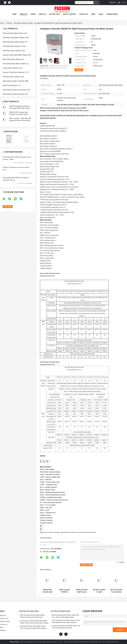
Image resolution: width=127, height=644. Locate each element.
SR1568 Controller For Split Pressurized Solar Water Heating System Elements (99, 591)
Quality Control (69, 14)
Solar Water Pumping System (14, 94)
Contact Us (84, 14)
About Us (42, 14)
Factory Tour (54, 14)
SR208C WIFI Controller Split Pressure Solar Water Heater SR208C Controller (47, 591)
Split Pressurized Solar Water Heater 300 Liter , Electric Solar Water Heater (65, 616)
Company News (112, 14)
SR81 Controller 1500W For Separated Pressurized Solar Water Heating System (65, 591)
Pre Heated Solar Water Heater (14, 64)
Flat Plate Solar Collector (12, 46)
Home (14, 14)
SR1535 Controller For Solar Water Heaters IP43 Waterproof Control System (116, 591)
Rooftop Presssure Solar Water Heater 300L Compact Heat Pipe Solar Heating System (33, 627)
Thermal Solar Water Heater (13, 33)
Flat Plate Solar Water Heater (13, 38)
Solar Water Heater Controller (23, 23)
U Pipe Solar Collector (11, 68)
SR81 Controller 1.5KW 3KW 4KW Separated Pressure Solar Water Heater (20, 120)
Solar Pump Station (10, 85)
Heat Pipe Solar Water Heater (14, 42)
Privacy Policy (14, 642)
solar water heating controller (86, 532)
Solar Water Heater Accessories (15, 90)
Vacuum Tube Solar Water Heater (15, 55)
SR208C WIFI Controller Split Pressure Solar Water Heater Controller (19, 114)
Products (24, 14)
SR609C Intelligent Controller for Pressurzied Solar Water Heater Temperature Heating (20, 108)
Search (96, 3)
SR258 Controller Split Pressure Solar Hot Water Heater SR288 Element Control (82, 591)
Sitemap (3, 630)
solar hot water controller (51, 532)
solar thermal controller (68, 532)
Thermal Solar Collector (11, 77)
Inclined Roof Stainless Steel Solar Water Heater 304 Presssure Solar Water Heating (34, 622)
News (93, 14)
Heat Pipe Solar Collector (12, 51)
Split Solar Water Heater (12, 59)
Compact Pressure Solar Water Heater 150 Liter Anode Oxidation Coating (66, 627)
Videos (33, 14)
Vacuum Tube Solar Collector (14, 72)
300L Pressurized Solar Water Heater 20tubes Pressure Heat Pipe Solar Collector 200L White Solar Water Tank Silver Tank (33, 616)
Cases (101, 14)
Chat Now (112, 2)
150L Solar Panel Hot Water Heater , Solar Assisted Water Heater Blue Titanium (66, 621)
